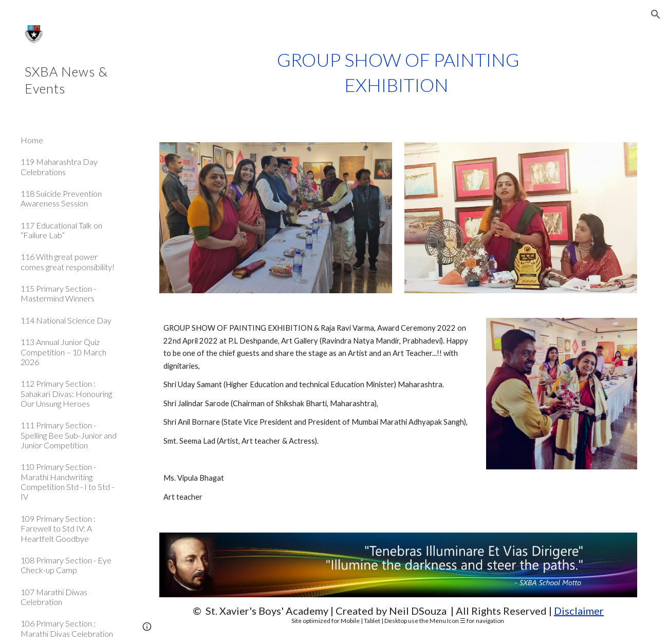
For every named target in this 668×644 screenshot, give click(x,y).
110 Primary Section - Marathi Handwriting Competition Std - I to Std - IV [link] (67, 481)
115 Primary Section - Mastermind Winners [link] (58, 293)
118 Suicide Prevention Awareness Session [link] (61, 198)
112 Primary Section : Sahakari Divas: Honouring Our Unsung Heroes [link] (66, 393)
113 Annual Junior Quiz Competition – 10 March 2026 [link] (63, 352)
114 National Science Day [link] (66, 320)
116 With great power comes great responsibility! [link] (68, 261)
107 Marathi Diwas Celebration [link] (54, 597)
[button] (656, 14)
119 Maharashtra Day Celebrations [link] (59, 166)
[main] (398, 72)
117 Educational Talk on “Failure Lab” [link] (61, 230)
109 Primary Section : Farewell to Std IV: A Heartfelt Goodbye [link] (58, 528)
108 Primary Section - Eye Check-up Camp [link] (66, 565)
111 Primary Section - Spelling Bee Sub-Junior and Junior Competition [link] (69, 435)
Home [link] (32, 140)
